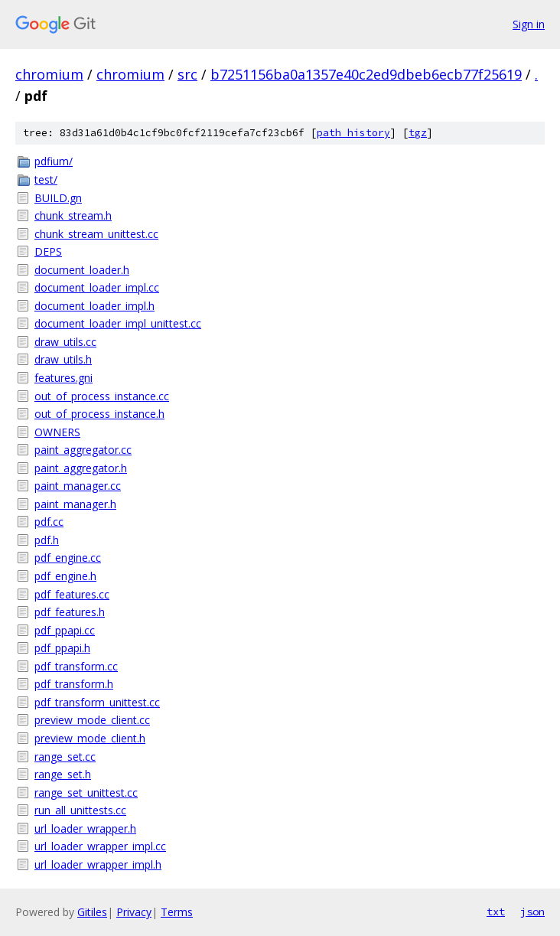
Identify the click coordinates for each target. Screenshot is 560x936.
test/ (46, 179)
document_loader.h (82, 270)
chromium (49, 74)
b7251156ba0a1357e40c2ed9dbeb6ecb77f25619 (366, 74)
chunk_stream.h (73, 215)
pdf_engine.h (65, 576)
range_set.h (63, 774)
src (187, 74)
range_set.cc (65, 757)
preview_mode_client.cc (92, 720)
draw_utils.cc (65, 342)
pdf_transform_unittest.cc (97, 702)
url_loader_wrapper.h (85, 828)
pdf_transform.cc (76, 666)
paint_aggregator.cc (83, 450)
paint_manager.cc (78, 486)
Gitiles (92, 912)
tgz (418, 133)
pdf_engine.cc (68, 558)
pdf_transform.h (74, 684)
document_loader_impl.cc (97, 287)
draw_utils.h (63, 359)
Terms (177, 912)
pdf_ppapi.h (62, 648)
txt (496, 912)
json (532, 912)
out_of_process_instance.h (99, 414)
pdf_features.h (70, 612)
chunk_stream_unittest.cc (96, 234)
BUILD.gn (58, 198)
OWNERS (57, 432)
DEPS (48, 251)
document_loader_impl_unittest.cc (118, 323)
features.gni (63, 378)
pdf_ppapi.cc (65, 630)
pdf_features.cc (72, 594)
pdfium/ (54, 161)
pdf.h (47, 540)
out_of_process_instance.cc (102, 396)
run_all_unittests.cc (80, 810)
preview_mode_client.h (90, 738)
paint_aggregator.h (81, 468)
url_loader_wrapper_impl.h (98, 864)
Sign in (529, 24)
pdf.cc (49, 522)
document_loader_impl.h (94, 306)
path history (353, 133)
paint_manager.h (75, 504)
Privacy (134, 912)
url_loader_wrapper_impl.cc (100, 846)
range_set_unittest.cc (86, 793)
